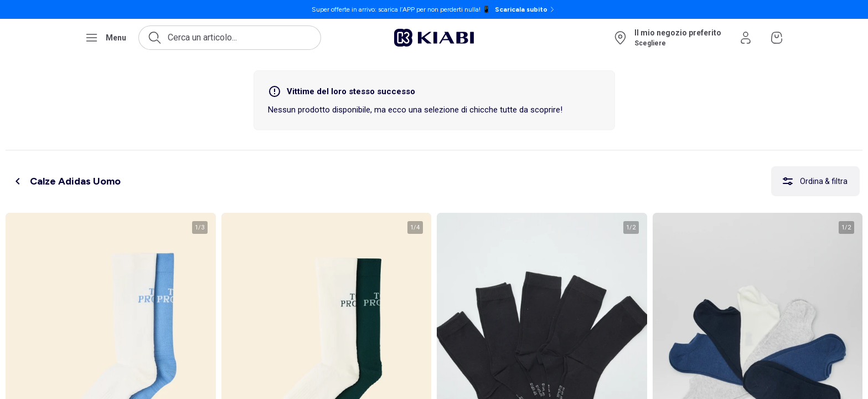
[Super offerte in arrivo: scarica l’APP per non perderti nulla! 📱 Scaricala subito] (434, 9)
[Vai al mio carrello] (777, 38)
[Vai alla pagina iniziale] (434, 38)
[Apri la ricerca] (230, 38)
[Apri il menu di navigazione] (105, 38)
